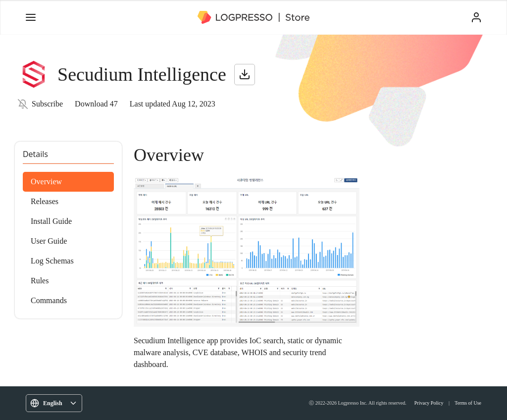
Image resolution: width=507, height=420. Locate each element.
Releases (45, 201)
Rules (40, 281)
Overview (46, 182)
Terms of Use (468, 403)
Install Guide (51, 221)
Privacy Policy (429, 403)
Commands (49, 300)
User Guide (49, 241)
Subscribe (47, 104)
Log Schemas (52, 261)
